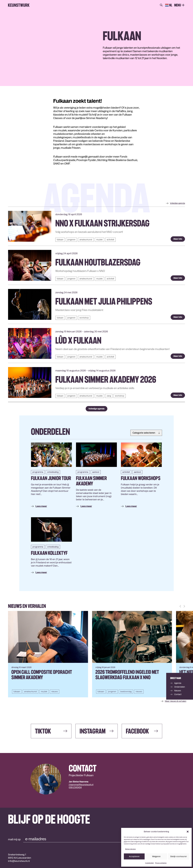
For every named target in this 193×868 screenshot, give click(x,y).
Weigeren (156, 856)
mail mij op (14, 839)
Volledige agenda (96, 409)
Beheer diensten (130, 849)
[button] (188, 832)
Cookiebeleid (149, 863)
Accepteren (134, 856)
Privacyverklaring (161, 863)
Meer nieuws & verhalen (176, 701)
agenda (177, 203)
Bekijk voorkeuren (179, 856)
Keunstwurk (19, 5)
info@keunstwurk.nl (19, 861)
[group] (48, 654)
